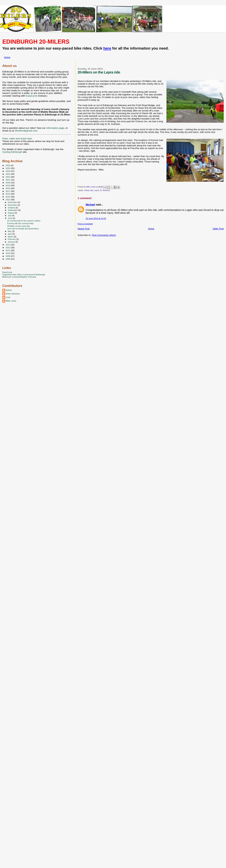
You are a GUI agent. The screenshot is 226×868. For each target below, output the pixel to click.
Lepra (97, 190)
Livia (8, 297)
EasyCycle (31, 96)
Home (7, 57)
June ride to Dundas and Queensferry (23, 229)
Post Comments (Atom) (104, 235)
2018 (8, 188)
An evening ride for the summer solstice (24, 221)
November (13, 205)
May (10, 231)
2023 (8, 174)
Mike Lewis (11, 301)
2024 (8, 171)
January (12, 242)
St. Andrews (105, 190)
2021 (8, 180)
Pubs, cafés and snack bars (17, 139)
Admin (9, 290)
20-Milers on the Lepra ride (18, 226)
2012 (8, 247)
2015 (8, 197)
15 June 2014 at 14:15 (96, 218)
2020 (8, 183)
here (107, 48)
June (10, 218)
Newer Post (84, 229)
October (12, 208)
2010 (8, 253)
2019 (8, 185)
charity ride (89, 190)
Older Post (218, 229)
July (10, 216)
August (11, 213)
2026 (8, 165)
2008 (8, 259)
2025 (8, 168)
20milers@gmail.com (26, 131)
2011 (8, 250)
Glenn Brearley (13, 294)
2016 (8, 194)
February (12, 239)
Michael (90, 205)
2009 (8, 256)
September (13, 210)
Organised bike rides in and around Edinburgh (24, 274)
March (11, 237)
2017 (8, 191)
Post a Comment (85, 224)
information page (55, 128)
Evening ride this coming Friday (20, 223)
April (10, 234)
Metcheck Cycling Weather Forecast (19, 277)
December (13, 202)
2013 (8, 245)
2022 (8, 177)
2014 (8, 200)
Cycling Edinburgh (12, 152)
